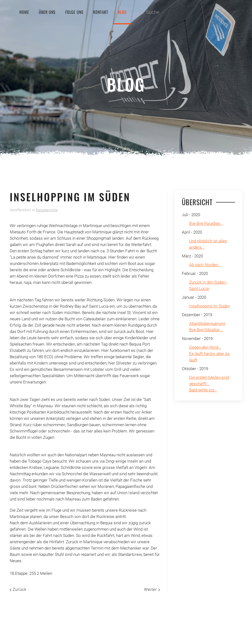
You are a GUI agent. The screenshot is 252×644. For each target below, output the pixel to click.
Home (24, 12)
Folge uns (74, 12)
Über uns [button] (47, 12)
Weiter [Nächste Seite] (152, 589)
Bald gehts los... (203, 390)
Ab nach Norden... (205, 265)
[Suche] (185, 12)
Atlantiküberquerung (207, 323)
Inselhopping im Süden (210, 306)
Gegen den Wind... (205, 347)
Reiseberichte (47, 210)
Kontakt (101, 12)
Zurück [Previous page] (18, 589)
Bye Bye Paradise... (206, 223)
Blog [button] (122, 12)
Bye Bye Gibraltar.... (206, 330)
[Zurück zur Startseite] (10, 12)
